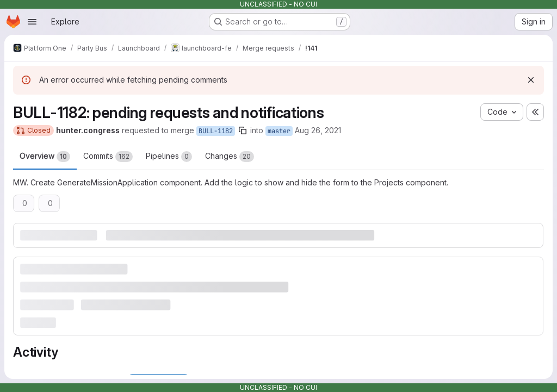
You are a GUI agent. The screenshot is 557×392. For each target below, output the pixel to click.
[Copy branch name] (243, 130)
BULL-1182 (216, 131)
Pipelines (169, 157)
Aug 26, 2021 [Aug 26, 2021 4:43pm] (318, 130)
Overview (45, 157)
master (279, 131)
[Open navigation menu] (32, 22)
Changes (230, 157)
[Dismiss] (531, 80)
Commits (108, 157)
